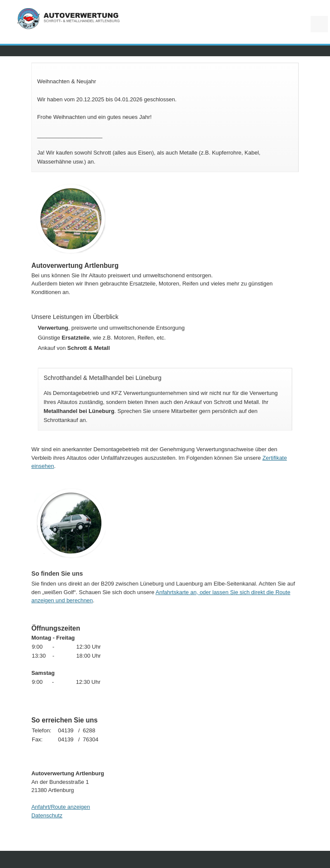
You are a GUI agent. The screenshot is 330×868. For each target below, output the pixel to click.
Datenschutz (47, 815)
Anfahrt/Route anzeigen (61, 807)
